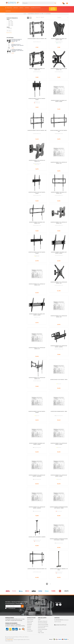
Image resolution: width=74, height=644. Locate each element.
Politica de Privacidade (43, 624)
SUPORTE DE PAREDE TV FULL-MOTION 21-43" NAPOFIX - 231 (17, 40)
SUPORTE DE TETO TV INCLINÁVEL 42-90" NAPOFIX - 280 (17, 45)
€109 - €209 (11, 22)
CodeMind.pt (10, 640)
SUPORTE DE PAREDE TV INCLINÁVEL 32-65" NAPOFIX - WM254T (17, 51)
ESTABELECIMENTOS (36, 8)
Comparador (30, 631)
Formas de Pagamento (43, 626)
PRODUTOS (10, 8)
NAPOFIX (10, 28)
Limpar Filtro (9, 33)
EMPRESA (27, 8)
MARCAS (22, 8)
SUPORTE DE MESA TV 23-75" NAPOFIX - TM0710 (59, 380)
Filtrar (9, 31)
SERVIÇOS (16, 8)
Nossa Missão (30, 621)
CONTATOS (8, 11)
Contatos (29, 626)
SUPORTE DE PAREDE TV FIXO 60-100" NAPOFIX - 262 (37, 569)
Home (25, 14)
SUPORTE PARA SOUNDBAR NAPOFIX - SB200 (59, 411)
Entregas (40, 631)
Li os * (11, 608)
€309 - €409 (11, 24)
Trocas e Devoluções (42, 629)
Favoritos (29, 629)
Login (39, 620)
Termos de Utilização (43, 623)
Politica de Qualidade (29, 624)
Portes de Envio (41, 628)
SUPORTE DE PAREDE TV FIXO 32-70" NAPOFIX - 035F (37, 130)
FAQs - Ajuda (41, 633)
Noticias (29, 628)
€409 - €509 (11, 26)
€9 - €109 (10, 20)
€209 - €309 (11, 23)
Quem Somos (30, 620)
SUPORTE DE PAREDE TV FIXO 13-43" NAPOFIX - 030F (37, 39)
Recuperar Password (43, 621)
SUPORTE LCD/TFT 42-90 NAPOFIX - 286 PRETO (37, 537)
